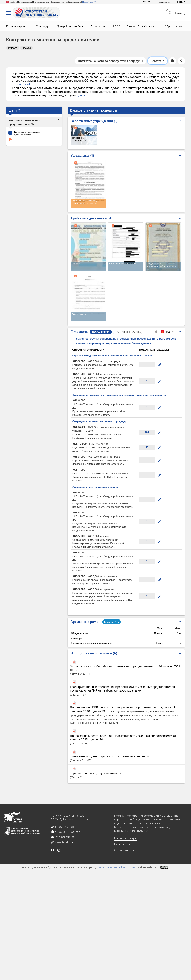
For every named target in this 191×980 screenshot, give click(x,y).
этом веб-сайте (23, 84)
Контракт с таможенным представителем (27, 133)
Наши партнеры (126, 838)
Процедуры (43, 26)
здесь (82, 95)
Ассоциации (99, 26)
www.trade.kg (64, 842)
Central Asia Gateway (141, 26)
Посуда (26, 48)
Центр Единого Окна (71, 26)
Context (158, 61)
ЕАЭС (117, 26)
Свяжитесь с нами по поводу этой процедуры (110, 61)
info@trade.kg (64, 837)
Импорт (13, 48)
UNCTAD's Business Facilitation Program (117, 867)
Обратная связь (175, 26)
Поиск (175, 13)
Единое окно (123, 844)
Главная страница (18, 26)
